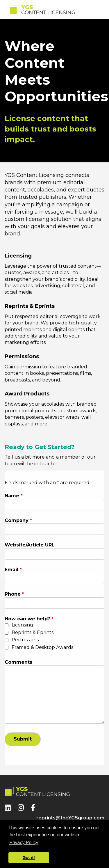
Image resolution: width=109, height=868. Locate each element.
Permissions (25, 640)
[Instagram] (21, 808)
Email (13, 570)
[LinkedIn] (8, 808)
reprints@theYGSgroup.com (70, 818)
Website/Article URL (30, 545)
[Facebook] (33, 808)
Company (18, 520)
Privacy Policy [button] (24, 843)
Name (14, 496)
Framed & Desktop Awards (42, 647)
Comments (18, 662)
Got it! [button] (29, 858)
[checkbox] (7, 625)
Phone (14, 594)
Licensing (22, 625)
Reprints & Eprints (33, 632)
